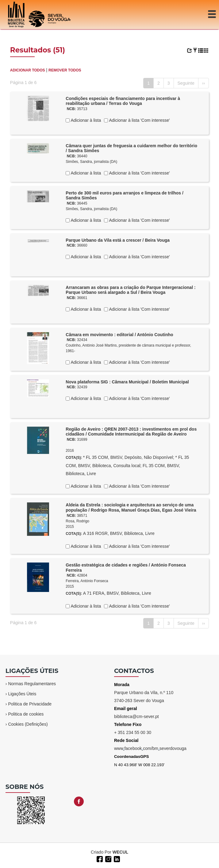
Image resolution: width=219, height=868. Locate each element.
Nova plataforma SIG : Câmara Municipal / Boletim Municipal (127, 382)
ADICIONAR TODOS (28, 70)
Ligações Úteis (22, 694)
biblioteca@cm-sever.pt (136, 716)
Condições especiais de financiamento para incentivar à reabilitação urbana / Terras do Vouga (123, 101)
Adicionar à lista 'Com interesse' (139, 120)
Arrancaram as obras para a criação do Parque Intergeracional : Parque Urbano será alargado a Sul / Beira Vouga (131, 290)
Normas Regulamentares (32, 684)
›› (204, 83)
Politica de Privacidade (30, 704)
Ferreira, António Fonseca (87, 581)
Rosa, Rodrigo (77, 521)
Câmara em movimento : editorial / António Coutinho (119, 335)
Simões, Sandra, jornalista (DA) (91, 162)
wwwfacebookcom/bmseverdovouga (150, 748)
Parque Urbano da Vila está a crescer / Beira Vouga (118, 240)
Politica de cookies (26, 714)
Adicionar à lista (85, 120)
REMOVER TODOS (65, 70)
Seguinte (186, 83)
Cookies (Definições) (28, 724)
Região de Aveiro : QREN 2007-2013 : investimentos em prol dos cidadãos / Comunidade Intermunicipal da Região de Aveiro (131, 432)
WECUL (120, 852)
